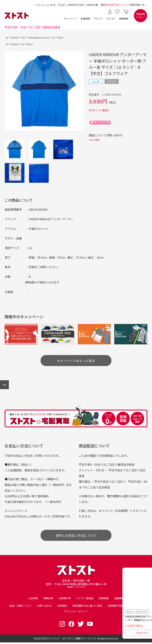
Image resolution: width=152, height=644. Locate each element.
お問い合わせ (44, 607)
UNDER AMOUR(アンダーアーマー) (62, 37)
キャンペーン (70, 19)
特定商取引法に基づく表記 (87, 607)
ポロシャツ (100, 37)
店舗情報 (124, 19)
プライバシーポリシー (76, 613)
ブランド (98, 19)
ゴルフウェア (20, 37)
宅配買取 (140, 16)
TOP (8, 37)
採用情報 (104, 600)
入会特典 (33, 600)
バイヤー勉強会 (85, 600)
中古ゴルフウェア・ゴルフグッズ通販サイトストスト (69, 640)
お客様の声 (65, 600)
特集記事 (48, 600)
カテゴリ (111, 19)
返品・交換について (21, 607)
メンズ (87, 37)
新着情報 (85, 19)
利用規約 (62, 607)
